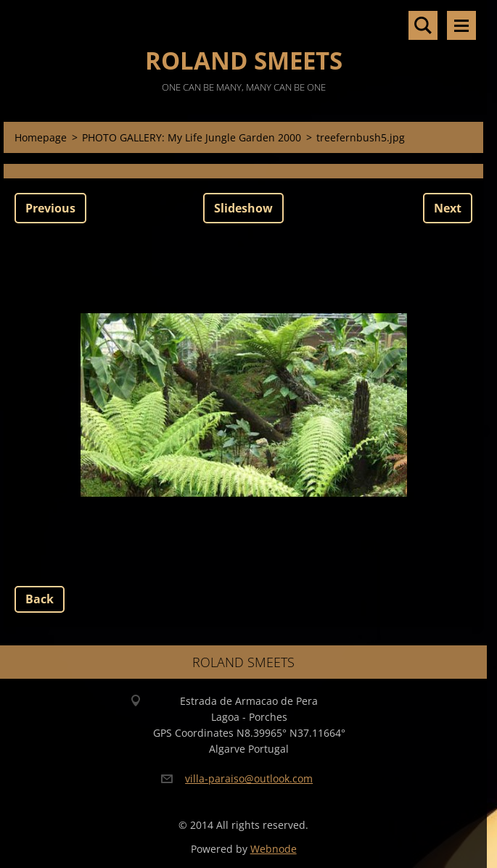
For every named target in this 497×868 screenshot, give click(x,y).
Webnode (274, 849)
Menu (461, 25)
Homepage (41, 137)
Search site (423, 25)
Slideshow (243, 208)
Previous (50, 208)
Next (448, 208)
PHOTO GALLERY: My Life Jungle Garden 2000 (192, 137)
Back (40, 599)
